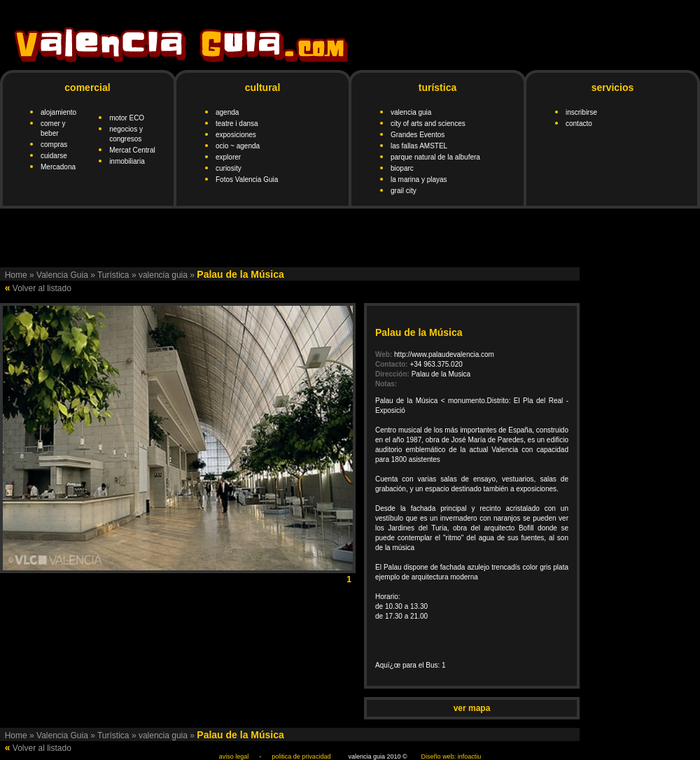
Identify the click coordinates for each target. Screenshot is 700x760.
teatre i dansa (237, 124)
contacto (579, 124)
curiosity (229, 168)
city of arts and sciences (428, 124)
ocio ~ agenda (238, 146)
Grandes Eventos (418, 135)
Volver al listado (42, 288)
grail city (404, 191)
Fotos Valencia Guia (247, 180)
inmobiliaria (127, 161)
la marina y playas (419, 180)
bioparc (402, 168)
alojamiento (58, 112)
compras (54, 145)
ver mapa (472, 708)
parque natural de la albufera (435, 157)
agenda (227, 112)
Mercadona (58, 167)
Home (16, 275)
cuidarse (54, 156)
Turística (113, 275)
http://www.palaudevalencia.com (444, 354)
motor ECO (127, 118)
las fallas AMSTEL (419, 146)
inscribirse (581, 112)
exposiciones (236, 135)
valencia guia (411, 112)
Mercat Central (132, 150)
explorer (228, 157)
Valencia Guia (62, 275)
